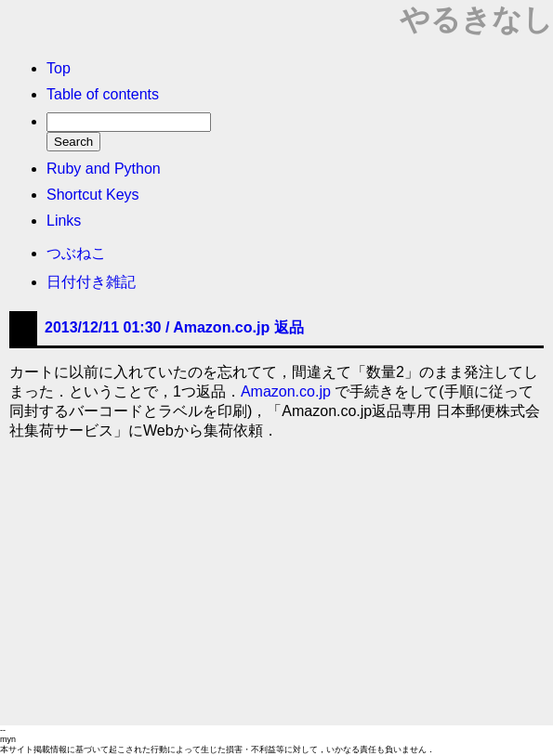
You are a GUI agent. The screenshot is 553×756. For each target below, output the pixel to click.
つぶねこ (76, 253)
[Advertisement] (276, 586)
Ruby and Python (104, 169)
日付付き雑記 (91, 282)
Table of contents (103, 94)
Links (64, 221)
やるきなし (476, 20)
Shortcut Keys (93, 195)
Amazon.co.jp (286, 391)
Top (59, 68)
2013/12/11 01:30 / (174, 327)
